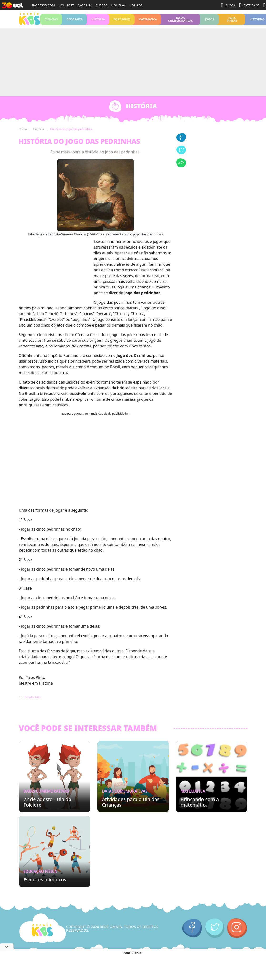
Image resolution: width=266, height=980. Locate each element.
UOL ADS (136, 5)
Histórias (257, 21)
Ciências (51, 21)
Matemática (148, 21)
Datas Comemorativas (180, 21)
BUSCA (228, 5)
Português (122, 21)
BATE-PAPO (249, 5)
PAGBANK (85, 5)
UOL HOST (66, 5)
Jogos (209, 21)
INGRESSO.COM (43, 5)
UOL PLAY (118, 5)
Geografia (75, 21)
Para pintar (232, 21)
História (98, 21)
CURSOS (101, 5)
